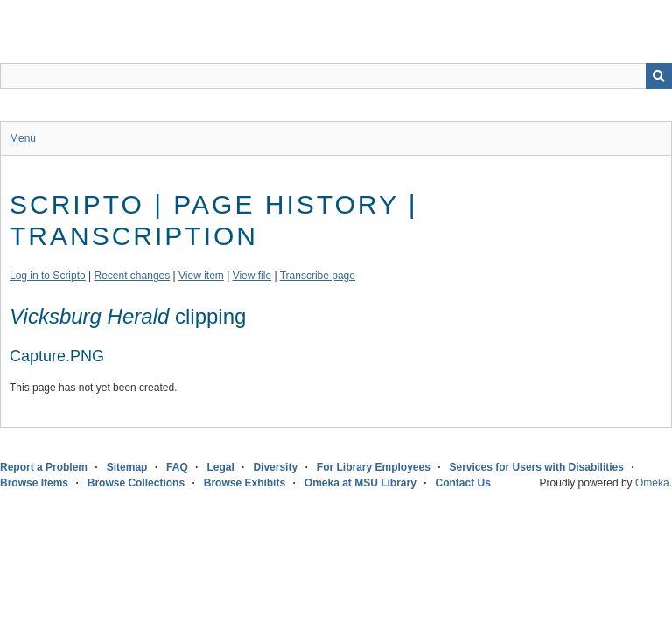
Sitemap (127, 467)
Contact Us (463, 483)
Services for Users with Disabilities (537, 467)
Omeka (652, 483)
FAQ (177, 467)
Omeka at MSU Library (360, 483)
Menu (23, 138)
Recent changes (133, 276)
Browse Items (34, 483)
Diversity (275, 467)
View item (201, 276)
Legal (220, 467)
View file (252, 276)
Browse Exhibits (245, 483)
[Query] (336, 76)
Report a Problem (44, 467)
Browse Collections (136, 483)
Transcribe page (318, 276)
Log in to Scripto (48, 276)
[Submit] (659, 76)
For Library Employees (374, 467)
